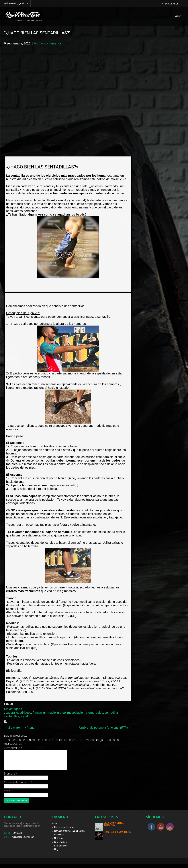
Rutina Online (60, 838)
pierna (90, 713)
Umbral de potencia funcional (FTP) (105, 728)
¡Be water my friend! (20, 728)
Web (7, 795)
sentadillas (12, 716)
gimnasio (49, 713)
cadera (10, 713)
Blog (56, 853)
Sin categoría (13, 709)
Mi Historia (59, 842)
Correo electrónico (18, 786)
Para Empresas (61, 849)
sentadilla (111, 713)
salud (100, 713)
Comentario (13, 748)
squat (24, 716)
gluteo (61, 713)
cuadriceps (24, 713)
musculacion (76, 713)
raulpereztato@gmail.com (17, 3)
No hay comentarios (48, 43)
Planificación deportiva (64, 831)
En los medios (60, 846)
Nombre (11, 777)
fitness (37, 713)
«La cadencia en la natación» (114, 828)
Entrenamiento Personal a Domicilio (70, 835)
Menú (178, 16)
